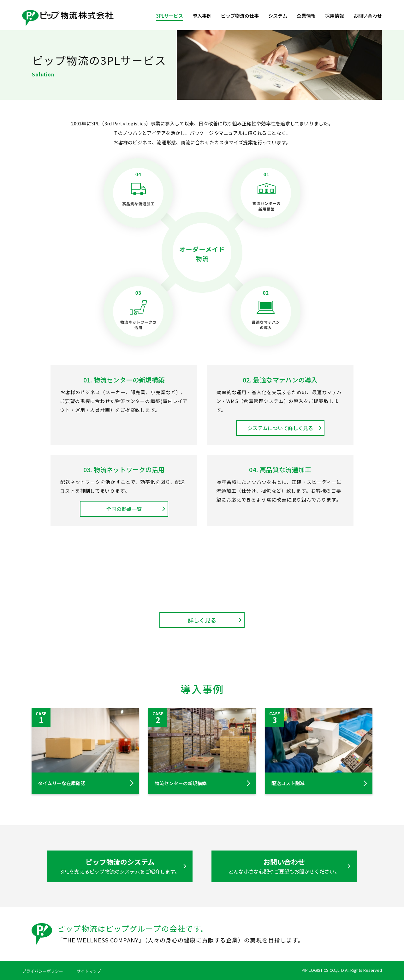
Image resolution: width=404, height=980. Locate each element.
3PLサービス (169, 16)
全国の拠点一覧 (124, 509)
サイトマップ (89, 971)
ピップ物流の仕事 (240, 16)
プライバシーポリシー (43, 971)
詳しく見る (202, 620)
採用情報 (335, 16)
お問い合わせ (368, 16)
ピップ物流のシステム (120, 866)
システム (278, 16)
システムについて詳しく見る (280, 428)
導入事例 (202, 16)
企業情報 (306, 16)
